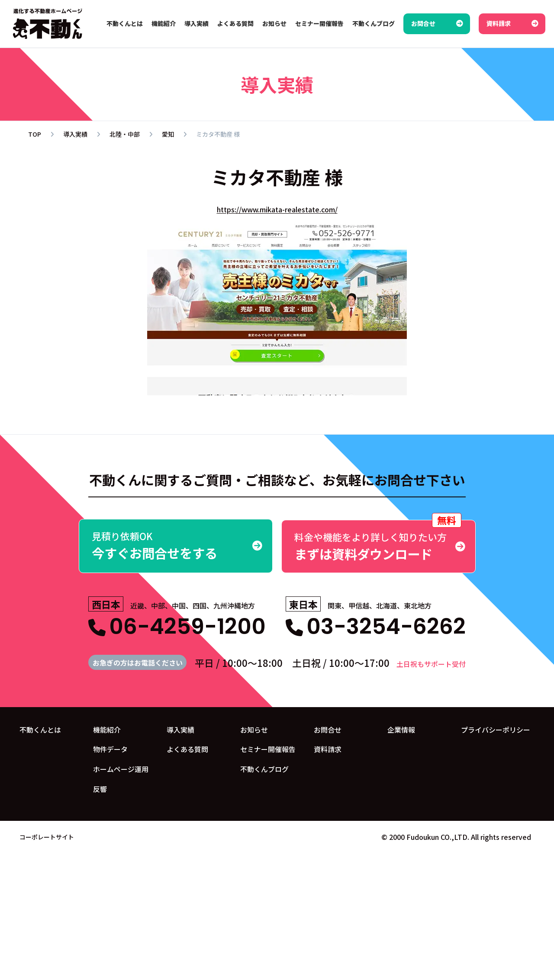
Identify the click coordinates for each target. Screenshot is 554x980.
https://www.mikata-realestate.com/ (277, 209)
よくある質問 (187, 749)
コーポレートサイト (47, 836)
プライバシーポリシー (496, 729)
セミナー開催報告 (268, 749)
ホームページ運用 (121, 769)
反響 (100, 788)
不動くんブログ (264, 769)
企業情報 (401, 729)
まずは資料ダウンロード (378, 541)
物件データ (110, 749)
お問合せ (328, 729)
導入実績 (180, 729)
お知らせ (254, 729)
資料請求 (328, 749)
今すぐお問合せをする (176, 546)
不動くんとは (40, 729)
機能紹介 (107, 729)
